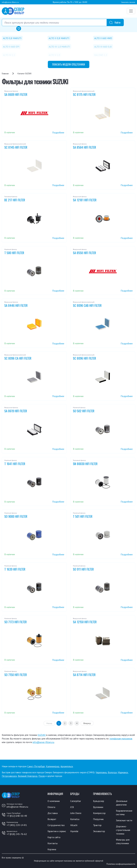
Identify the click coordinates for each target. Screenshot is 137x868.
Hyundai (74, 831)
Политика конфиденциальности (121, 864)
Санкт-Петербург (36, 766)
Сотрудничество (56, 825)
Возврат (52, 819)
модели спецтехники (69, 64)
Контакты (53, 843)
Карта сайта (54, 837)
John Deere (76, 813)
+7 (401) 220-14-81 (17, 825)
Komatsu (75, 819)
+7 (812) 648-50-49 (17, 816)
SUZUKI (42, 735)
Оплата (51, 807)
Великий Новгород (28, 776)
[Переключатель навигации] (131, 11)
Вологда (112, 772)
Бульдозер (99, 801)
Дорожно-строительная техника (123, 830)
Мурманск (123, 772)
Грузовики (98, 807)
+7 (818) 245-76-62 (17, 834)
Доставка (53, 813)
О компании (54, 801)
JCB (72, 807)
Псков (42, 776)
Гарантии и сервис (57, 831)
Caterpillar (76, 801)
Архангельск (67, 766)
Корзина (52, 849)
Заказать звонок (128, 2)
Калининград (53, 766)
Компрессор (99, 813)
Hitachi (74, 825)
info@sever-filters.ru (10, 2)
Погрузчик (98, 819)
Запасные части (124, 820)
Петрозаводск (9, 776)
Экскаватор (99, 831)
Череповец (101, 772)
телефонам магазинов (121, 739)
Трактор (97, 825)
